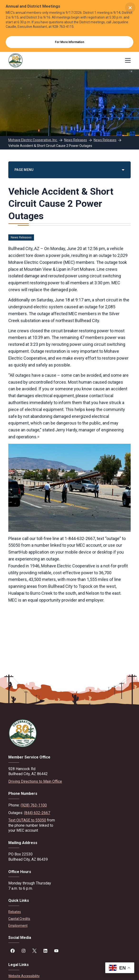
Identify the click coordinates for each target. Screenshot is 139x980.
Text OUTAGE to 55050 (27, 820)
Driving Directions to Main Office (35, 781)
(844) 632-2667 (37, 813)
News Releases (21, 237)
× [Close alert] (130, 7)
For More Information (69, 42)
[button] (120, 968)
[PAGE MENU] (69, 170)
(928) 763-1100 (34, 805)
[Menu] (128, 60)
